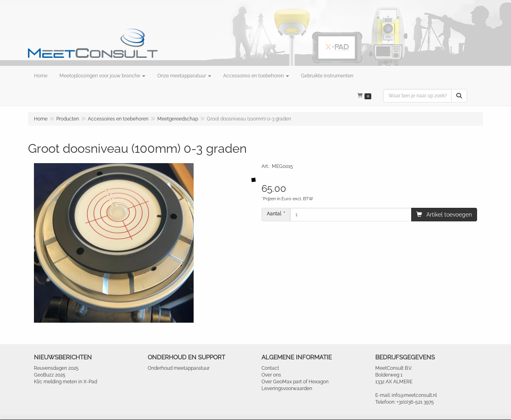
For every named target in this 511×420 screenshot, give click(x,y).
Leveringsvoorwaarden (287, 388)
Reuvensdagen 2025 (56, 368)
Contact (270, 368)
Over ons (271, 375)
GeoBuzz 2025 (50, 375)
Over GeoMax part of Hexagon (295, 382)
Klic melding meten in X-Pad (65, 382)
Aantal (274, 214)
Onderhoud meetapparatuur (179, 368)
